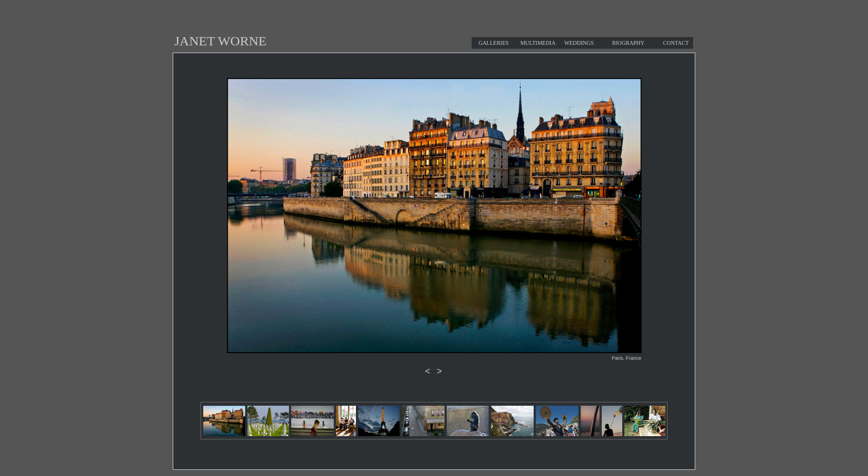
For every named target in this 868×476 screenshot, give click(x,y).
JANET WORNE (220, 41)
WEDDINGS (579, 43)
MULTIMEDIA (538, 43)
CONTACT (676, 43)
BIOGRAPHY (628, 43)
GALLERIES (493, 43)
